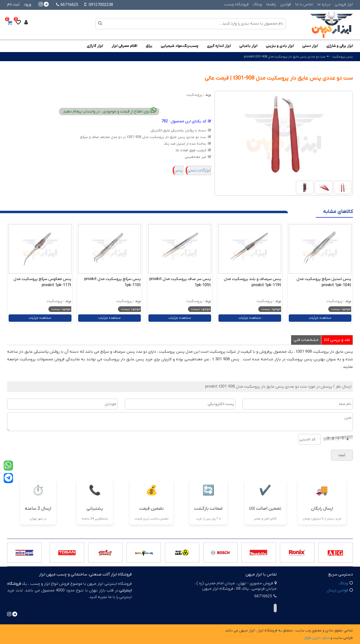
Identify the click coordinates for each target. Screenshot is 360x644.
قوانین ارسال (337, 590)
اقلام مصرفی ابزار (124, 46)
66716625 (67, 5)
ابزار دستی (310, 46)
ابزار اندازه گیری (219, 46)
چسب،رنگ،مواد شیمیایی (180, 46)
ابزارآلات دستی (199, 170)
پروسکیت (194, 95)
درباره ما (324, 4)
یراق (149, 46)
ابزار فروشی (344, 4)
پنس (178, 170)
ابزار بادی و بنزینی (280, 46)
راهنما (271, 4)
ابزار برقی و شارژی (340, 46)
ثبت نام (13, 4)
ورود (28, 4)
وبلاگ (257, 4)
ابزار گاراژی (95, 46)
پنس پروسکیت (343, 57)
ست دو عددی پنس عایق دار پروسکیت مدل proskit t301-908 (285, 57)
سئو (326, 638)
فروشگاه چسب (236, 4)
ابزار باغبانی (248, 46)
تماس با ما (304, 4)
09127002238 (101, 5)
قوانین (286, 4)
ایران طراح (312, 638)
